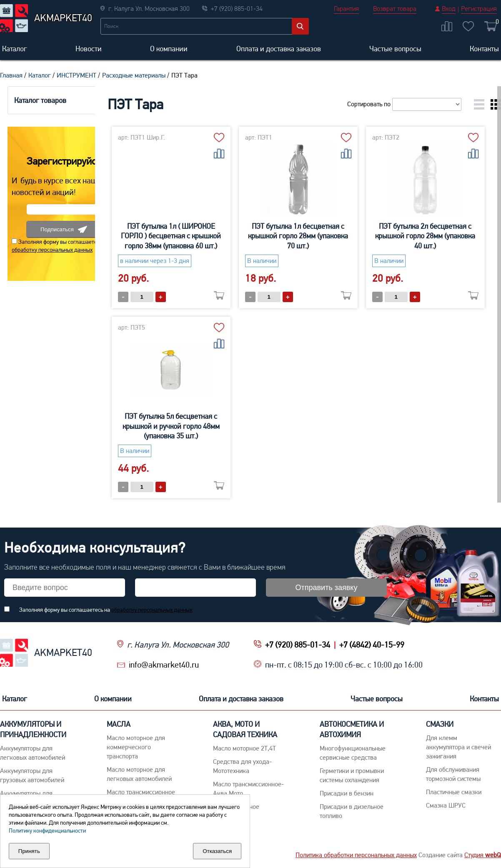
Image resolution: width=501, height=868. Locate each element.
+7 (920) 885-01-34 (298, 645)
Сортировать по (404, 104)
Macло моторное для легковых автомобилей (139, 774)
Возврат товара (395, 9)
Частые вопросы (395, 49)
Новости (89, 49)
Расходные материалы (134, 75)
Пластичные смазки (454, 792)
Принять (29, 851)
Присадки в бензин (347, 793)
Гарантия (346, 9)
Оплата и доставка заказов (279, 49)
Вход (449, 9)
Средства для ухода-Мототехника (242, 766)
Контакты (484, 49)
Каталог (15, 49)
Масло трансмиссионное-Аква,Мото (248, 789)
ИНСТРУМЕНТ (76, 75)
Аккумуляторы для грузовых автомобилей (32, 775)
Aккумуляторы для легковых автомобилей (33, 753)
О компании (169, 49)
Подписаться (56, 229)
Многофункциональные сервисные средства (353, 753)
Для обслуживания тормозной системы (453, 774)
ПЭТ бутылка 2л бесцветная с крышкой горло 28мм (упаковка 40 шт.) (197, 426)
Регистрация (479, 9)
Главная (11, 75)
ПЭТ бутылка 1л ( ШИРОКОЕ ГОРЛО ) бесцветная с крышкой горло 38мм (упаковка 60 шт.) (197, 236)
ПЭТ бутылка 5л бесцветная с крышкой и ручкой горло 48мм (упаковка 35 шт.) (324, 426)
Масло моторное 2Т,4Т (244, 748)
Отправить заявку (327, 588)
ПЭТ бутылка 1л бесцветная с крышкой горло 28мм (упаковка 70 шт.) (324, 236)
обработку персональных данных (45, 250)
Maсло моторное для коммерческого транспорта (136, 747)
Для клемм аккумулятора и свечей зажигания (458, 747)
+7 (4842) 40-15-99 (372, 645)
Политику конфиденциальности (47, 830)
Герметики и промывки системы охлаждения (352, 775)
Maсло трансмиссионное (141, 792)
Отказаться (217, 851)
